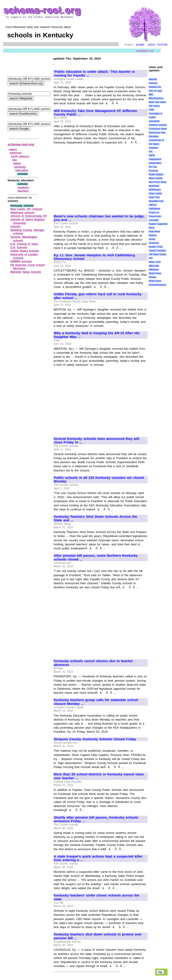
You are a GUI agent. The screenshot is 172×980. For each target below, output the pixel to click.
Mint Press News (157, 182)
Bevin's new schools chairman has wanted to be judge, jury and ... (99, 218)
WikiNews (154, 270)
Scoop (152, 239)
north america (20, 156)
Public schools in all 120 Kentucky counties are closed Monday (99, 480)
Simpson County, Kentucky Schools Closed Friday (95, 739)
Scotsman (154, 243)
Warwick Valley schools (26, 272)
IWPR (152, 155)
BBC (151, 95)
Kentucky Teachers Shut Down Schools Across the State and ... (95, 519)
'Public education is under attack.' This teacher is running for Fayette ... (94, 74)
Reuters (153, 235)
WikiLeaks (154, 266)
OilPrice (153, 205)
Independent (155, 159)
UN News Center (157, 254)
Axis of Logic (155, 91)
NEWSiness (155, 190)
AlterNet (153, 79)
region (13, 150)
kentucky (20, 167)
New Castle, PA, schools (26, 209)
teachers (23, 191)
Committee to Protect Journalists (156, 117)
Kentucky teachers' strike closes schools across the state (97, 897)
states (17, 163)
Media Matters (156, 174)
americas (16, 153)
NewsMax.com (156, 201)
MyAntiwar (154, 186)
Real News (154, 232)
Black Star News (157, 102)
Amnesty (153, 83)
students (23, 188)
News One (154, 197)
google (140, 45)
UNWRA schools (21, 261)
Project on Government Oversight (155, 216)
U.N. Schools (19, 248)
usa (14, 160)
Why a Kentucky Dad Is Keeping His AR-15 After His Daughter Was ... (97, 335)
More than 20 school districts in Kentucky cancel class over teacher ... (99, 776)
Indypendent (155, 163)
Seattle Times (156, 247)
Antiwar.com (155, 87)
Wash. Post (155, 262)
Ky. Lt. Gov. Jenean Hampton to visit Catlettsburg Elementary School (94, 257)
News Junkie (155, 194)
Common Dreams (158, 125)
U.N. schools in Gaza (24, 244)
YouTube (162, 45)
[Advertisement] (91, 177)
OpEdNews (154, 209)
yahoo (152, 45)
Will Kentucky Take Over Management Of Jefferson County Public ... (95, 113)
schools (15, 227)
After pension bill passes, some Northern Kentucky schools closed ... (96, 557)
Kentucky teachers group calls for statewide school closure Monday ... (96, 702)
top (160, 972)
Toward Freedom (157, 251)
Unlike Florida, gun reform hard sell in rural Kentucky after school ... (98, 296)
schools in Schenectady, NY (29, 216)
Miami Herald (156, 178)
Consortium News (158, 129)
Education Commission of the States (156, 140)
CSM (151, 110)
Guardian (153, 148)
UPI (151, 258)
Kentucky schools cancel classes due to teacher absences (93, 663)
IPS (150, 152)
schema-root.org (21, 144)
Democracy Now (157, 133)
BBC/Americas (156, 98)
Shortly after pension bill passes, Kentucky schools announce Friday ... (96, 819)
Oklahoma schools (22, 213)
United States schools (25, 251)
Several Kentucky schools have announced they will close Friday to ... (96, 441)
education (22, 170)
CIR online (154, 106)
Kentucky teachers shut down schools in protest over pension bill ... (98, 936)
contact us (145, 51)
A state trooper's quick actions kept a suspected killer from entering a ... (98, 858)
